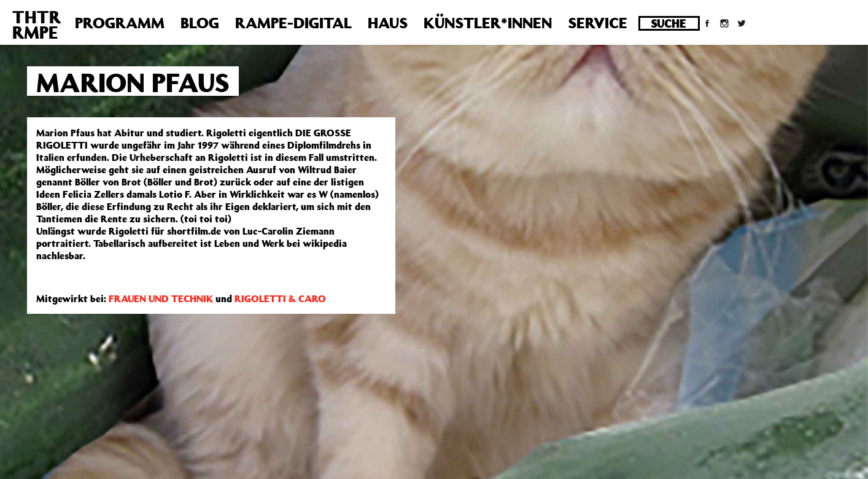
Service (598, 23)
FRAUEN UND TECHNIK (161, 298)
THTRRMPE (37, 25)
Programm (120, 23)
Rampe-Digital (293, 23)
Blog (200, 23)
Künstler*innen (488, 23)
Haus (388, 23)
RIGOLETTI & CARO (280, 298)
